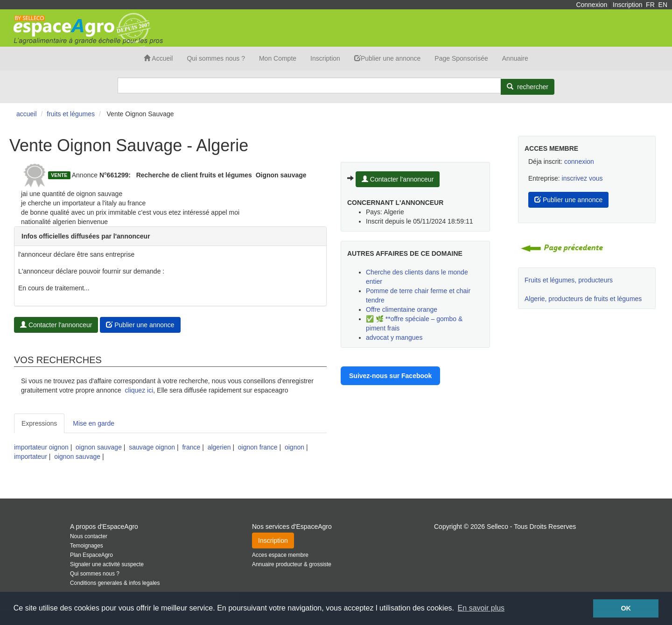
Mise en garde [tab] (94, 423)
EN (663, 5)
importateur (31, 456)
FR (650, 5)
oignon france (258, 447)
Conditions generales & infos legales (115, 583)
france (191, 447)
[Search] (309, 85)
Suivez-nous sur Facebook (390, 376)
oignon (294, 447)
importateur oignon (41, 447)
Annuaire (515, 58)
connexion (579, 162)
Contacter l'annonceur (56, 325)
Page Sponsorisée (461, 58)
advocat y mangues (394, 337)
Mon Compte (278, 58)
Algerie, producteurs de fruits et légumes (583, 299)
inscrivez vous (582, 178)
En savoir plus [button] (481, 608)
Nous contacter (89, 536)
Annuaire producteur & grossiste (292, 564)
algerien (219, 447)
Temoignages (87, 546)
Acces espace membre (280, 555)
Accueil (158, 58)
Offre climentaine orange (402, 309)
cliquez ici (139, 390)
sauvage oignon (152, 447)
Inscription (628, 5)
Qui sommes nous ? (216, 58)
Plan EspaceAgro (91, 555)
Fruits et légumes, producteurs (569, 280)
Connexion (591, 5)
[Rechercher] (528, 87)
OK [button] (626, 608)
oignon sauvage (99, 447)
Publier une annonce (387, 58)
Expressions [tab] (39, 423)
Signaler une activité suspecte (107, 564)
